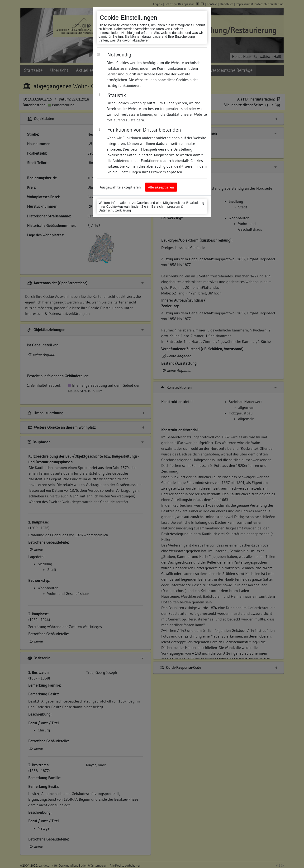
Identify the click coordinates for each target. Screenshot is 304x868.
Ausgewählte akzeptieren (120, 187)
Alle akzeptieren (161, 187)
